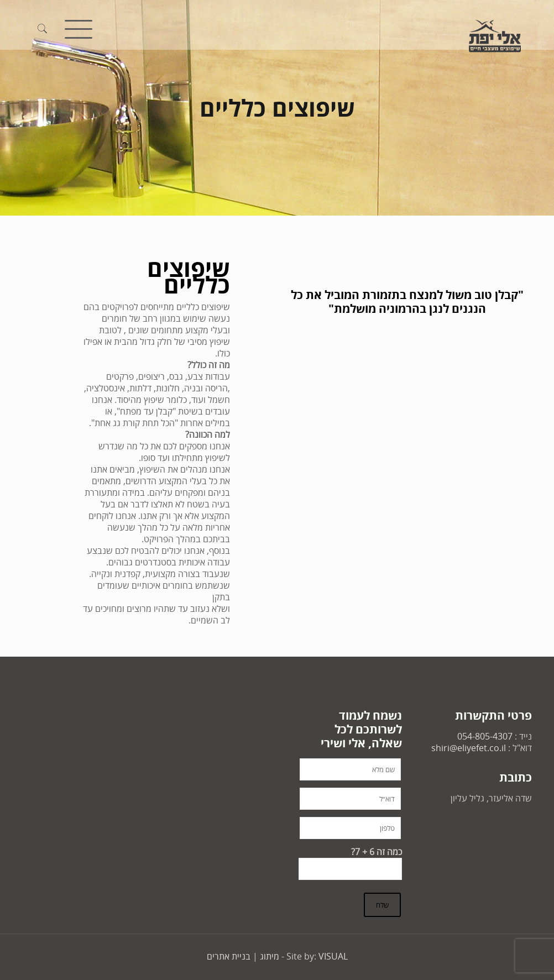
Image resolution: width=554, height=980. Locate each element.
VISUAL (333, 956)
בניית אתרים (229, 956)
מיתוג (270, 956)
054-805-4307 (485, 736)
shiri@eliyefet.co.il (469, 748)
